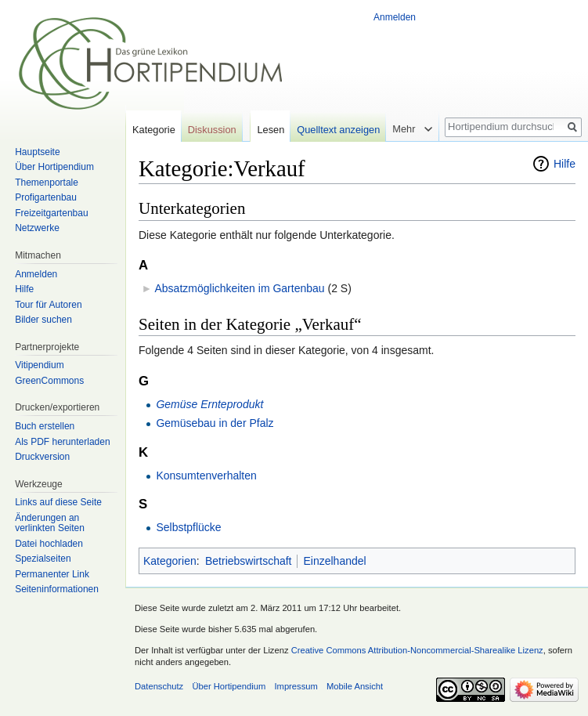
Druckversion (42, 457)
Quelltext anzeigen (338, 130)
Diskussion (212, 130)
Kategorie (154, 130)
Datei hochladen (49, 544)
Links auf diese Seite (58, 502)
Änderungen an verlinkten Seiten (50, 523)
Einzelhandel (334, 561)
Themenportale (47, 183)
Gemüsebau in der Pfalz (215, 423)
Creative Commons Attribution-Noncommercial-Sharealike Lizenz (417, 650)
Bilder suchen (43, 320)
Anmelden (395, 17)
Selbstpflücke (188, 527)
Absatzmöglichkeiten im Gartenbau (239, 288)
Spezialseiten (43, 559)
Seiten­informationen (57, 589)
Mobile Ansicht (355, 686)
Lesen (271, 130)
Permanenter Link (52, 574)
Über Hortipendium (54, 167)
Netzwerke (37, 228)
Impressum (296, 686)
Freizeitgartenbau (51, 213)
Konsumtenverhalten (206, 476)
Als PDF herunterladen (62, 442)
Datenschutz (159, 686)
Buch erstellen (45, 426)
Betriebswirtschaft (248, 561)
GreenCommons (49, 381)
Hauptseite (37, 152)
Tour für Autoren (48, 305)
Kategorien (170, 561)
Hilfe (565, 164)
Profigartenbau (46, 197)
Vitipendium (39, 365)
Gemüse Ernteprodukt (209, 404)
